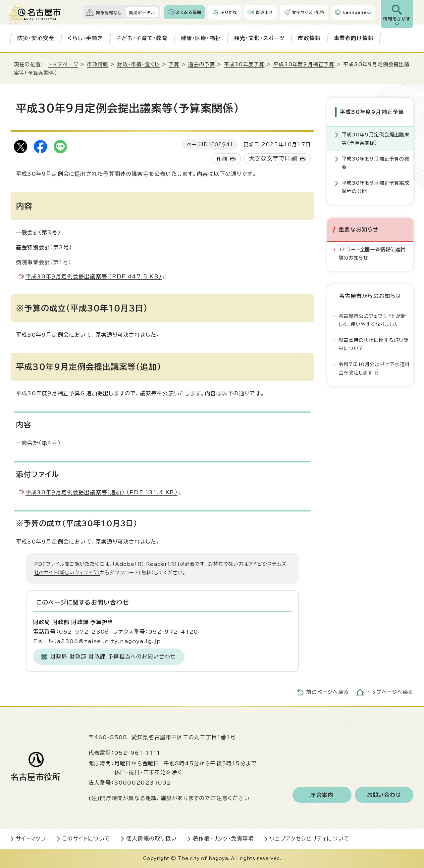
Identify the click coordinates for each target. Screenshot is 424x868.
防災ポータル (142, 13)
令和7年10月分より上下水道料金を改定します (374, 368)
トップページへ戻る (390, 692)
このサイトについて (86, 839)
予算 (174, 64)
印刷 (222, 159)
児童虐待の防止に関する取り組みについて (374, 344)
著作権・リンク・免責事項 (223, 839)
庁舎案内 (322, 795)
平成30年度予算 (244, 64)
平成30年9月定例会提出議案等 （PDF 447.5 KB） (96, 276)
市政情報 (309, 38)
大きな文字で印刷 (273, 158)
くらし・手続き (85, 38)
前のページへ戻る (327, 692)
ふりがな (229, 12)
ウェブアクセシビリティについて (310, 839)
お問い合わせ (384, 795)
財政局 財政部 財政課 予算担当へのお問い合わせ (113, 656)
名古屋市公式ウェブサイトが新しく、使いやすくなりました (372, 320)
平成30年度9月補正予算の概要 (376, 163)
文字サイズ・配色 (308, 12)
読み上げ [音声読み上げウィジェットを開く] (265, 12)
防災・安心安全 (36, 38)
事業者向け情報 (354, 38)
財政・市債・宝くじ (139, 64)
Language (355, 12)
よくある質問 (189, 12)
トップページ (63, 64)
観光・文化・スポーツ (260, 38)
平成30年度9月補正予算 (304, 64)
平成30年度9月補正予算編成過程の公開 (376, 187)
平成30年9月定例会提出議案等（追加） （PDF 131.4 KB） (104, 492)
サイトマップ (31, 839)
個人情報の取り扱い (152, 839)
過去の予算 (202, 64)
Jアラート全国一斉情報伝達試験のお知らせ (372, 253)
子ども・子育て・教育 (142, 38)
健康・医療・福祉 (201, 38)
